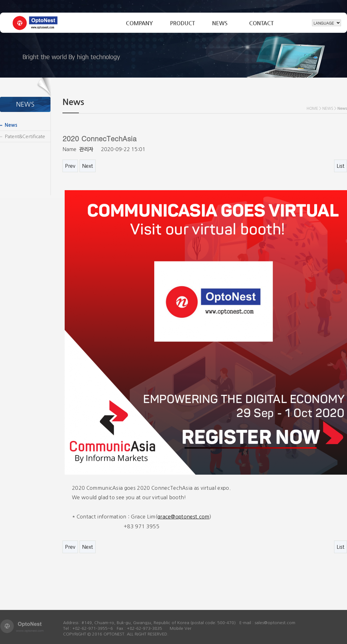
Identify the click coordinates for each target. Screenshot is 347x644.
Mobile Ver (181, 628)
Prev (70, 166)
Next (88, 166)
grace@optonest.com (183, 517)
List (341, 166)
